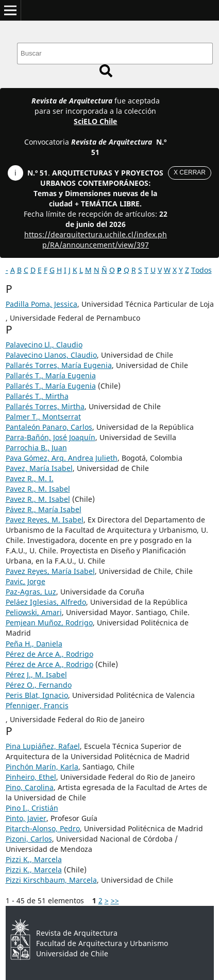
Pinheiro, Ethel (31, 777)
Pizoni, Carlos (29, 839)
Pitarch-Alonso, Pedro (43, 828)
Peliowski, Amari (34, 612)
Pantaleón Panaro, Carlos (49, 427)
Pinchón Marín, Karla (42, 767)
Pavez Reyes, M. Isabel (45, 520)
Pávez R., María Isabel (44, 509)
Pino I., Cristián (32, 808)
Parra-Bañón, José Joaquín (50, 437)
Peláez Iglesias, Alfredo (46, 602)
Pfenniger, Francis (37, 705)
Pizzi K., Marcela (34, 859)
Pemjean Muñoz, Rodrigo (49, 623)
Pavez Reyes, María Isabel (50, 571)
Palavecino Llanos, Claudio (51, 355)
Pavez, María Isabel (39, 468)
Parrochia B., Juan (36, 448)
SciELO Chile (95, 121)
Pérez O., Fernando (39, 685)
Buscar (106, 71)
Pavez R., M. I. (30, 478)
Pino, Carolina (30, 787)
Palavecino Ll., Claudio (44, 345)
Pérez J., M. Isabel (36, 675)
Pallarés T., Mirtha (37, 396)
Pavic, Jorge (26, 581)
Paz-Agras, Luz (31, 592)
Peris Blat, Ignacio (37, 695)
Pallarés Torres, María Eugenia (59, 365)
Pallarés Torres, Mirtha (45, 406)
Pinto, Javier (26, 818)
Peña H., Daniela (34, 644)
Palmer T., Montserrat (43, 417)
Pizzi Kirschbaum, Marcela (51, 880)
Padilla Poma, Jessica (41, 304)
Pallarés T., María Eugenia (51, 375)
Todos (201, 270)
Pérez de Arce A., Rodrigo (49, 654)
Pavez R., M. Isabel (38, 489)
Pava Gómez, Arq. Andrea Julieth (62, 458)
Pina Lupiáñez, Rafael (43, 746)
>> (115, 900)
